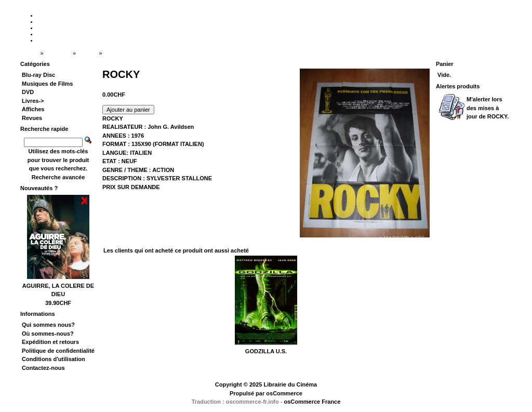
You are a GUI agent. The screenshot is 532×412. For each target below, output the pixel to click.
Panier (445, 64)
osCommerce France (312, 402)
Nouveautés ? (39, 188)
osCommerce (284, 393)
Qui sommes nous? (48, 325)
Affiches (87, 53)
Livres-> (33, 101)
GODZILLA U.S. (266, 351)
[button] (128, 110)
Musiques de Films (47, 84)
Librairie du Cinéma (290, 384)
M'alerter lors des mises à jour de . (488, 108)
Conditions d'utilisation (54, 359)
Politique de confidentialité (58, 351)
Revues (32, 118)
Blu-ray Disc (38, 75)
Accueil (29, 53)
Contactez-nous (43, 368)
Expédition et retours (50, 342)
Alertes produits (458, 86)
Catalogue (58, 53)
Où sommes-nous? (48, 334)
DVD (28, 92)
